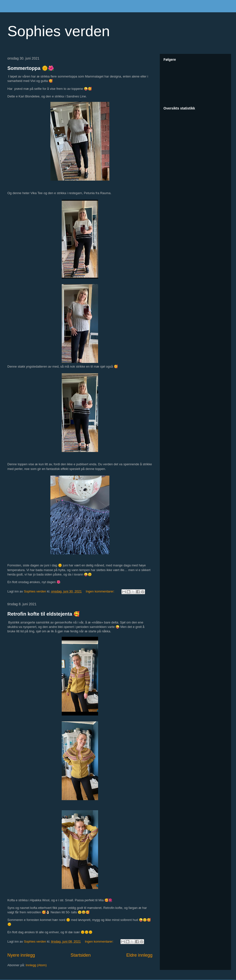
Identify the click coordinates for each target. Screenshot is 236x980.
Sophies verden (59, 31)
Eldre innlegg (139, 955)
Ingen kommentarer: (101, 591)
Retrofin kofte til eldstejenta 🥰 (44, 614)
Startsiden (81, 955)
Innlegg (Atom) (36, 965)
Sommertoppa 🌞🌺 (31, 68)
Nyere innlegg (21, 955)
